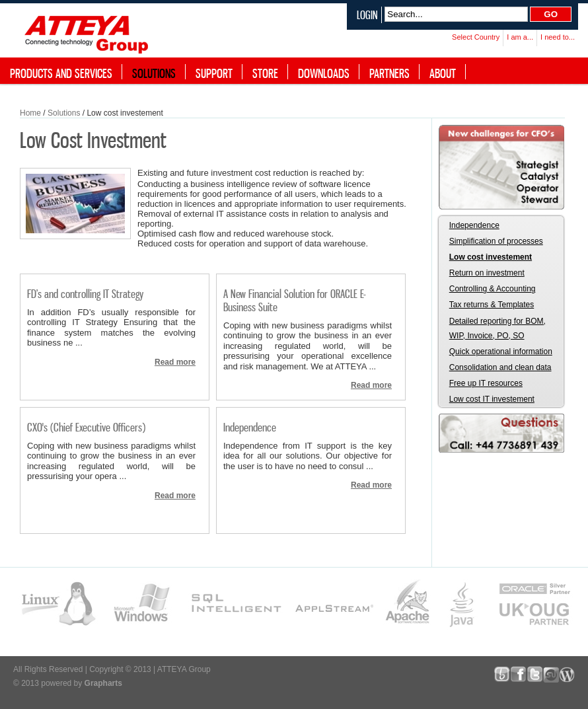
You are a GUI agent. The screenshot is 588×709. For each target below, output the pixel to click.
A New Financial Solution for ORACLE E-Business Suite (295, 300)
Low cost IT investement (492, 399)
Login (367, 15)
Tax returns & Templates (492, 305)
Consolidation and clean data (500, 367)
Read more (175, 362)
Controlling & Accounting (493, 289)
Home (30, 113)
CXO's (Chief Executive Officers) (86, 427)
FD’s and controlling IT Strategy (85, 294)
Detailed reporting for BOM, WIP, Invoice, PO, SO (497, 328)
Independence (250, 427)
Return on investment (487, 273)
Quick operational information (501, 352)
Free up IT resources (486, 383)
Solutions (64, 113)
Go (551, 14)
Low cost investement (491, 257)
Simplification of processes (496, 241)
